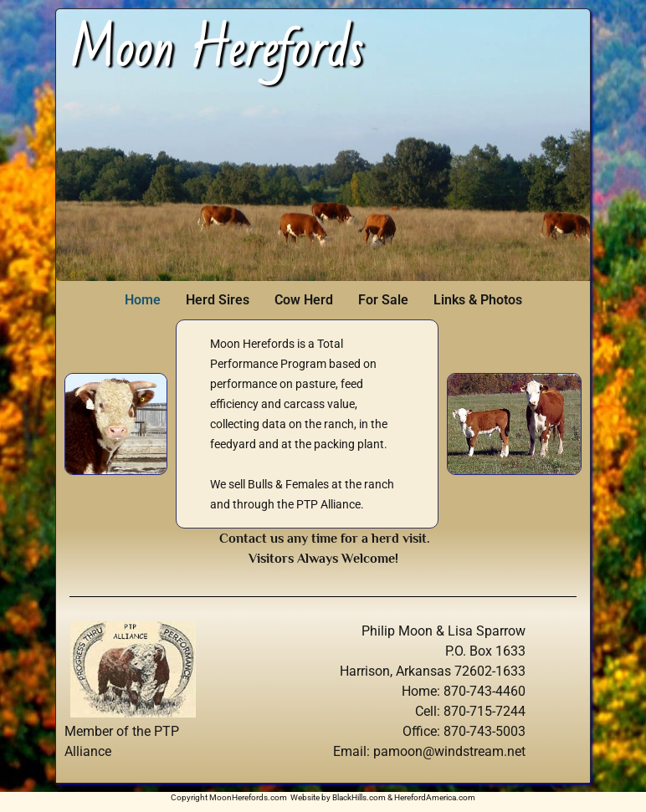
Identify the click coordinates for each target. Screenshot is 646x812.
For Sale (383, 300)
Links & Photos (478, 300)
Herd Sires (218, 300)
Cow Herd (304, 300)
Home (143, 300)
